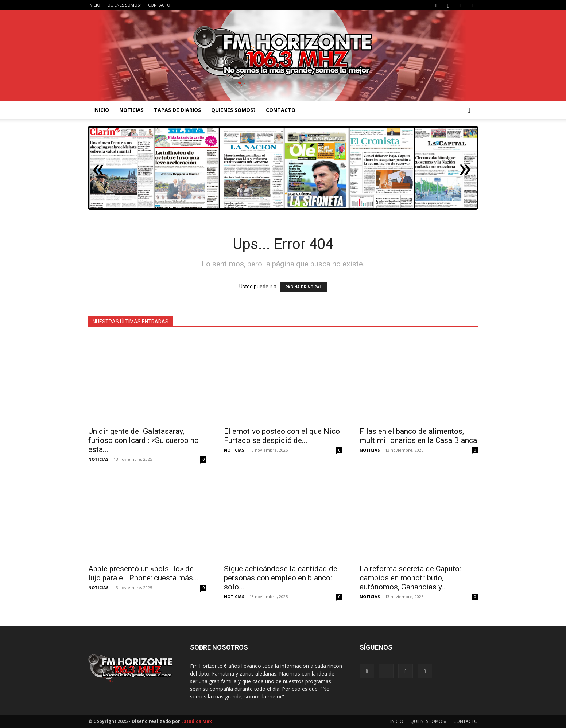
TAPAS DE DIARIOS (177, 110)
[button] (469, 111)
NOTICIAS (131, 110)
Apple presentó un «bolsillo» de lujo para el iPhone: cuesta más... (143, 573)
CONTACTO (159, 5)
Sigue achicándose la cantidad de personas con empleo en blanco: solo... (281, 578)
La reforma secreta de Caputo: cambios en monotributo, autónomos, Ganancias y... (410, 578)
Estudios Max (197, 721)
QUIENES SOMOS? (124, 5)
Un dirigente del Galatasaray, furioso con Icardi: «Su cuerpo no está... (144, 440)
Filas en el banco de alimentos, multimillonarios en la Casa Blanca (418, 436)
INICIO (94, 5)
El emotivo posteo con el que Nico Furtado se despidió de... (282, 436)
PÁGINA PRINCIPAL (303, 287)
